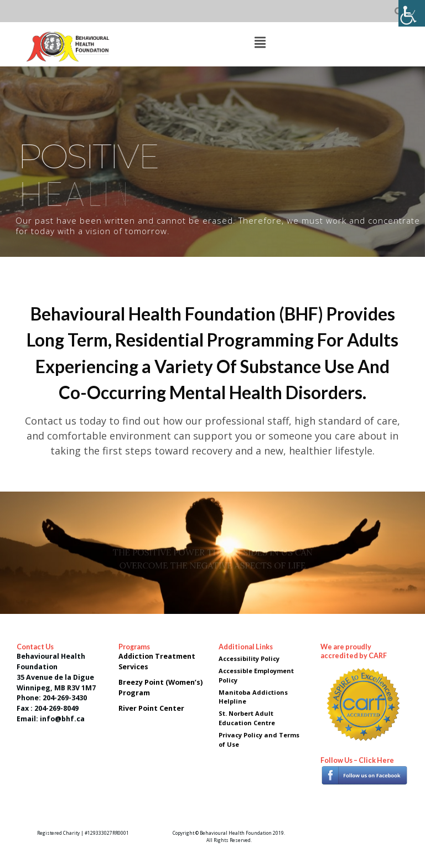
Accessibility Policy (249, 658)
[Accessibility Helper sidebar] (412, 13)
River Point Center (152, 708)
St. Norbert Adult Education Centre (247, 718)
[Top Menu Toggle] (260, 43)
